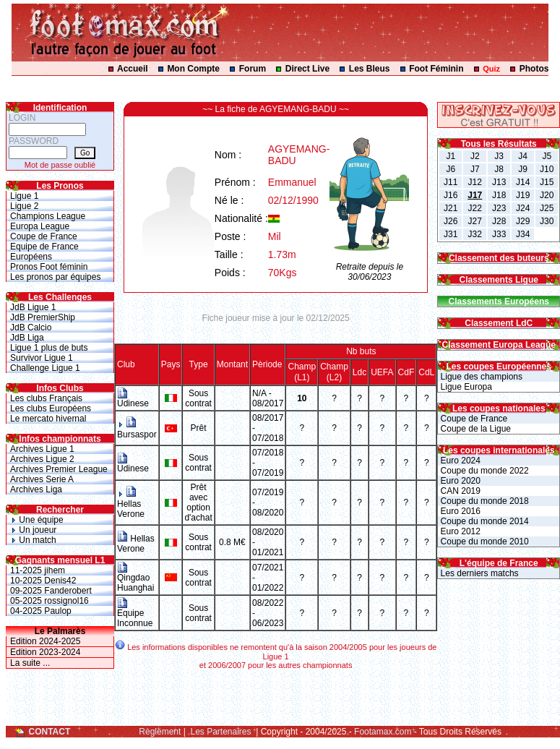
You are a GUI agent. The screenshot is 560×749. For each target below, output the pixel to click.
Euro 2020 (459, 481)
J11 (451, 182)
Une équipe (37, 520)
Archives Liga (36, 489)
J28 (499, 221)
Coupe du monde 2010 (483, 542)
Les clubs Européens (51, 408)
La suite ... (30, 663)
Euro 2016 (459, 511)
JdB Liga (27, 338)
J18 (499, 195)
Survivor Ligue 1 (42, 358)
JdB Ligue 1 (33, 307)
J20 (547, 195)
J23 (499, 208)
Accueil (133, 69)
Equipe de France (44, 247)
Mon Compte (193, 69)
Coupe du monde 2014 (483, 521)
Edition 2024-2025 (45, 641)
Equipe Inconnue (135, 614)
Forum (253, 69)
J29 (523, 221)
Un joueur (33, 530)
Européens (31, 257)
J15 (547, 182)
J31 (451, 234)
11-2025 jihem (38, 570)
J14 (523, 182)
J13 (499, 182)
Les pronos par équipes (55, 277)
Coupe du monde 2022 (483, 471)
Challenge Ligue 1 (45, 368)
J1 (451, 156)
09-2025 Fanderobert (51, 591)
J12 (475, 182)
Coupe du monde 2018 (483, 501)
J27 (475, 221)
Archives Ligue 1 (42, 449)
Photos (534, 69)
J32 (475, 234)
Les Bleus (370, 69)
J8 (499, 169)
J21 (451, 208)
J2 (475, 156)
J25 (547, 208)
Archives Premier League (59, 469)
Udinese (133, 399)
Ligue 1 (24, 196)
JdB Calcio (31, 328)
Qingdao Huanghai (135, 579)
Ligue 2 (24, 206)
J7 (475, 169)
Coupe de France (44, 236)
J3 (499, 156)
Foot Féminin (436, 69)
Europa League (40, 226)
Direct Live (307, 69)
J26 (451, 221)
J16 (451, 195)
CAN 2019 (459, 491)
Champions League (48, 216)
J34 (523, 234)
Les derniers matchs (478, 573)
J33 (499, 234)
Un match (33, 540)
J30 (547, 221)
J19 (523, 195)
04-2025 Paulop (41, 611)
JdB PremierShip (43, 317)
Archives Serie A (42, 479)
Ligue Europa (465, 387)
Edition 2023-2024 (45, 652)
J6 (451, 169)
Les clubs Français (46, 398)
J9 (523, 169)
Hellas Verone (131, 504)
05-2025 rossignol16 (49, 601)
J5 (547, 156)
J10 (547, 169)
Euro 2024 (459, 461)
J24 (523, 208)
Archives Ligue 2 (42, 459)
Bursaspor (137, 429)
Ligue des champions (480, 377)
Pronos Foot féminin (49, 267)
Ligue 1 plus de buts (49, 348)
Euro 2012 (459, 531)
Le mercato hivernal (48, 419)
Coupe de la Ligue (474, 429)
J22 (475, 208)
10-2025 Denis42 (43, 581)
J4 (523, 156)
